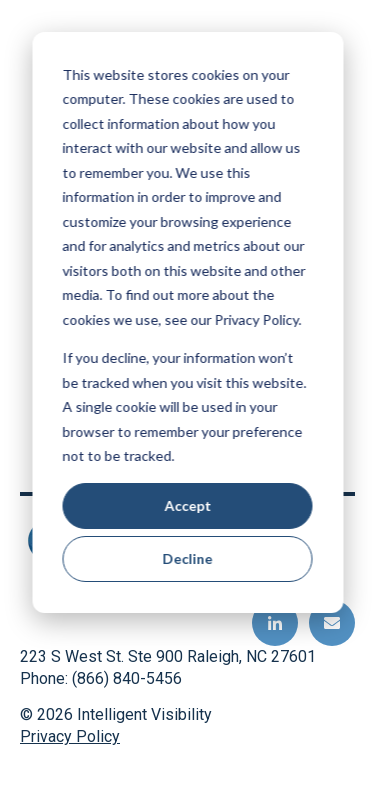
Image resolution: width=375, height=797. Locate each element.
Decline (188, 558)
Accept (187, 505)
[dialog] (187, 322)
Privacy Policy (70, 736)
